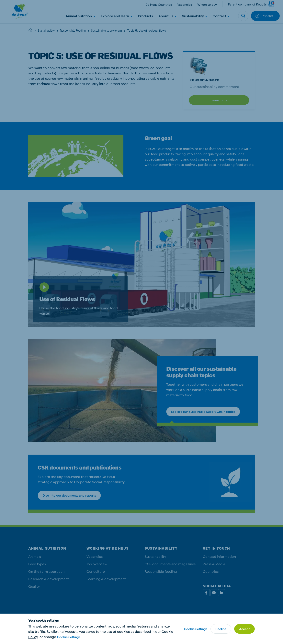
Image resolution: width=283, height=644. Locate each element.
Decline (221, 629)
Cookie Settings (69, 637)
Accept (244, 629)
